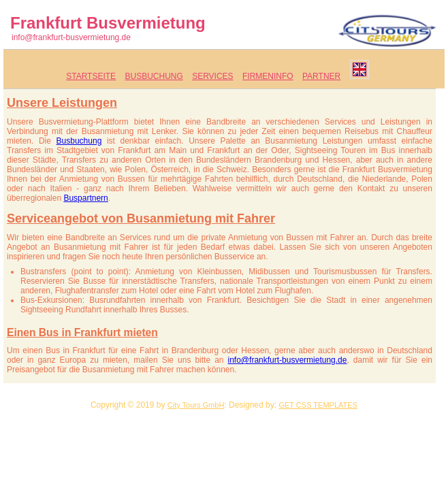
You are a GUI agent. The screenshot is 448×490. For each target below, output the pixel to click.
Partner (321, 76)
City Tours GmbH (196, 405)
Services (212, 76)
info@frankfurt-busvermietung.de (71, 37)
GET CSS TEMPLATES (318, 405)
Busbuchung (154, 76)
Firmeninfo (268, 76)
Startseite (91, 76)
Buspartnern (85, 198)
